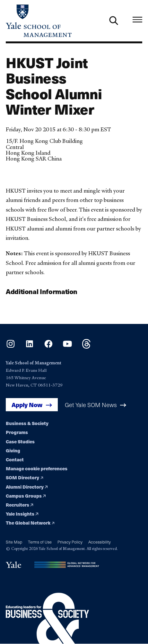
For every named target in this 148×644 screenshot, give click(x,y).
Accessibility (100, 542)
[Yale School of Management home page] (40, 21)
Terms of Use (40, 542)
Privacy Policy (70, 542)
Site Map (14, 542)
